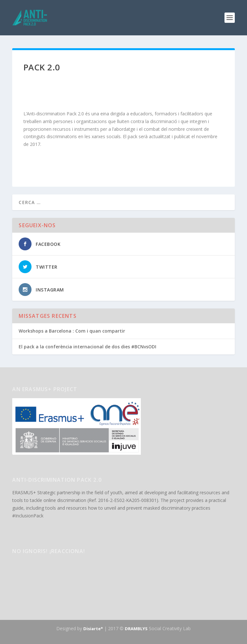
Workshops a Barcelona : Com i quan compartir (72, 331)
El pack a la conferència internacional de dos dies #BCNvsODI (87, 347)
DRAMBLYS (136, 629)
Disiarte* (93, 629)
